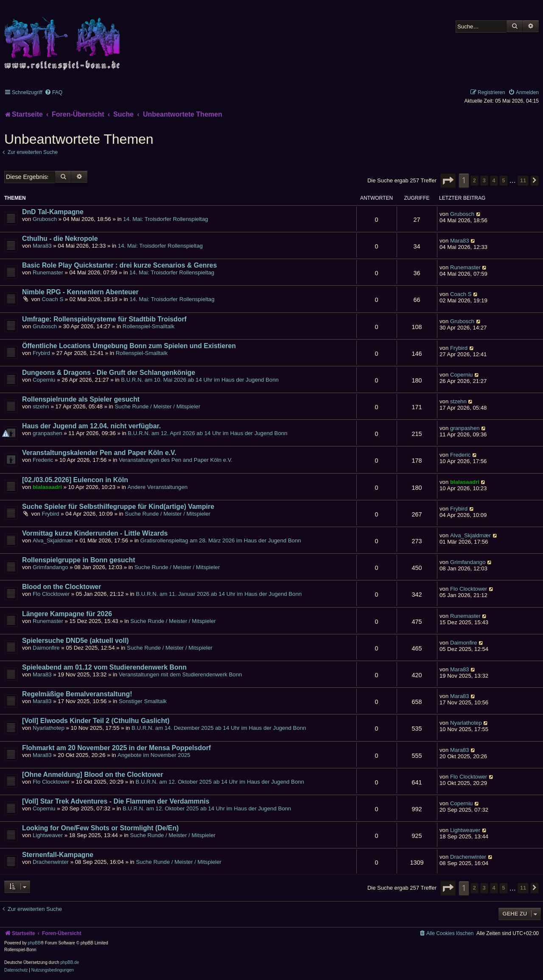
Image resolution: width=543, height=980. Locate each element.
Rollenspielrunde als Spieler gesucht (81, 399)
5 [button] (503, 180)
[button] (448, 181)
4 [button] (494, 180)
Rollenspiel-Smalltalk (148, 326)
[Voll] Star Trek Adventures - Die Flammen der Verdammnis (116, 801)
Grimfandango (50, 567)
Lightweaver (48, 835)
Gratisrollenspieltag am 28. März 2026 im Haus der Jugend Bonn (221, 540)
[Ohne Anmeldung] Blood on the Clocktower (93, 775)
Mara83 (42, 246)
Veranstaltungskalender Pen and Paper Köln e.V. (99, 453)
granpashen (48, 433)
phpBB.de (70, 962)
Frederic (43, 460)
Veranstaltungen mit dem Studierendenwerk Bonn (180, 674)
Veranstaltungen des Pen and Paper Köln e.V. (176, 460)
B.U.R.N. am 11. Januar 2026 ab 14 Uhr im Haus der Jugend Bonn (219, 594)
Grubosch (45, 219)
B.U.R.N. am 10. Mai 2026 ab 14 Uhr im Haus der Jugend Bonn (200, 380)
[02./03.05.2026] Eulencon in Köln (75, 480)
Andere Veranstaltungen (158, 487)
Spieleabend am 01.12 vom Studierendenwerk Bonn (104, 667)
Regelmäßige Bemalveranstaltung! (77, 694)
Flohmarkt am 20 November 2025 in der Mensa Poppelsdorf (116, 748)
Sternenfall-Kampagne (58, 855)
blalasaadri (47, 487)
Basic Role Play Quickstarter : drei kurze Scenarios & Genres (119, 265)
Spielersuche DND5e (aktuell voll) (76, 641)
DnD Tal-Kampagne (53, 212)
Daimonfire (46, 648)
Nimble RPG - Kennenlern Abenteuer (80, 292)
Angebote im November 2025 (154, 755)
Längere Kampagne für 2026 (67, 614)
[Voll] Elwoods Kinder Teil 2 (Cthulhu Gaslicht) (96, 721)
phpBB (34, 943)
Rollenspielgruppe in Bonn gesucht (78, 560)
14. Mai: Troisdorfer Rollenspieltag (165, 219)
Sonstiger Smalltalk (143, 701)
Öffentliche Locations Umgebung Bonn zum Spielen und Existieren (129, 346)
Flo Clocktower (51, 594)
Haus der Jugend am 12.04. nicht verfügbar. (91, 426)
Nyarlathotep (49, 728)
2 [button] (474, 180)
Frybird (41, 353)
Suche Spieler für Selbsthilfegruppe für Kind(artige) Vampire (118, 507)
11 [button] (523, 180)
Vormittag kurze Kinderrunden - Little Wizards (95, 533)
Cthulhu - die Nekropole (60, 239)
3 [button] (484, 180)
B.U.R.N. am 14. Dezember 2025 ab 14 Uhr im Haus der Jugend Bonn (219, 728)
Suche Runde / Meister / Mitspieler (158, 406)
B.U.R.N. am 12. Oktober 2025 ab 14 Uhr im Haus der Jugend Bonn (220, 782)
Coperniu (44, 380)
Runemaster (48, 272)
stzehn (41, 406)
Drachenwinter (51, 862)
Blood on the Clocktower (62, 587)
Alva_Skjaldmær (53, 540)
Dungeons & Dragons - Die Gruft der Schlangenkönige (109, 373)
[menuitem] (53, 92)
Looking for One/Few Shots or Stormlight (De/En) (100, 828)
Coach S (53, 299)
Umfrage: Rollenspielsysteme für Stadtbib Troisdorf (104, 319)
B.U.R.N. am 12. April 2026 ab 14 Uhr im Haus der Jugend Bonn (207, 433)
